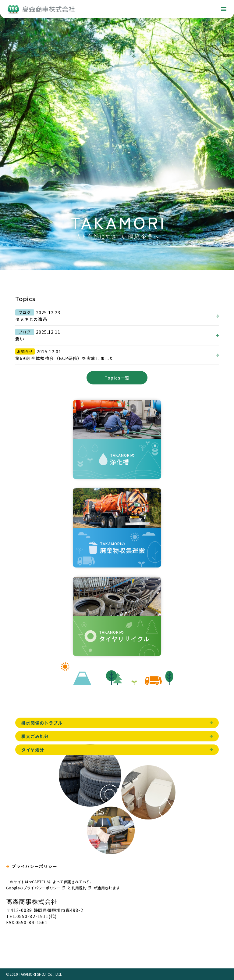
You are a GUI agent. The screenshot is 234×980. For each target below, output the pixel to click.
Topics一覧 (117, 378)
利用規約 (79, 888)
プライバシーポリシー (35, 866)
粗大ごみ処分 (35, 736)
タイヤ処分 (33, 750)
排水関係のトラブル (42, 723)
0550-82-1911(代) (37, 916)
